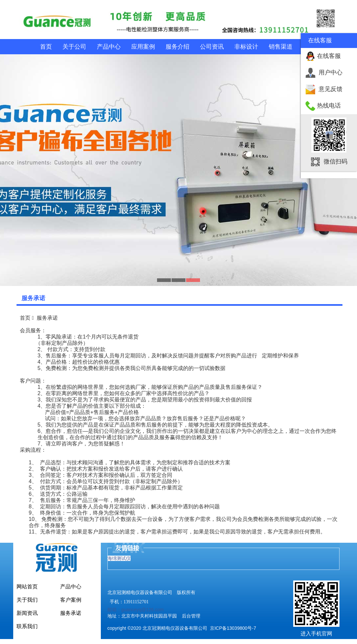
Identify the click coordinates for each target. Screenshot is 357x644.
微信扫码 (336, 161)
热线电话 (329, 106)
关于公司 (74, 47)
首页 (46, 47)
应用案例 (143, 47)
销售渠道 (281, 47)
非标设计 (246, 47)
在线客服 (329, 56)
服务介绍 (178, 47)
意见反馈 (331, 89)
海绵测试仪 (119, 558)
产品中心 (109, 47)
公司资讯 (212, 47)
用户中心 (331, 72)
